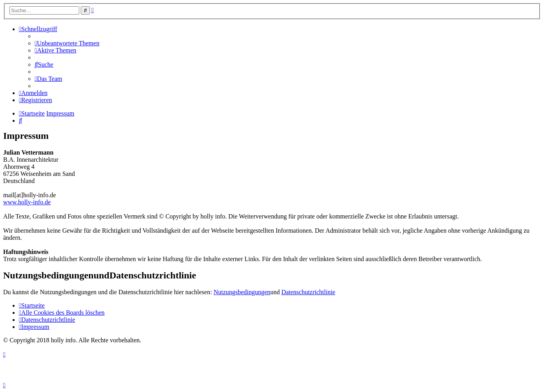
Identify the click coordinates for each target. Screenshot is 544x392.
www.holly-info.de (27, 202)
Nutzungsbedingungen (242, 292)
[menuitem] (67, 43)
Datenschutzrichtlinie (308, 292)
